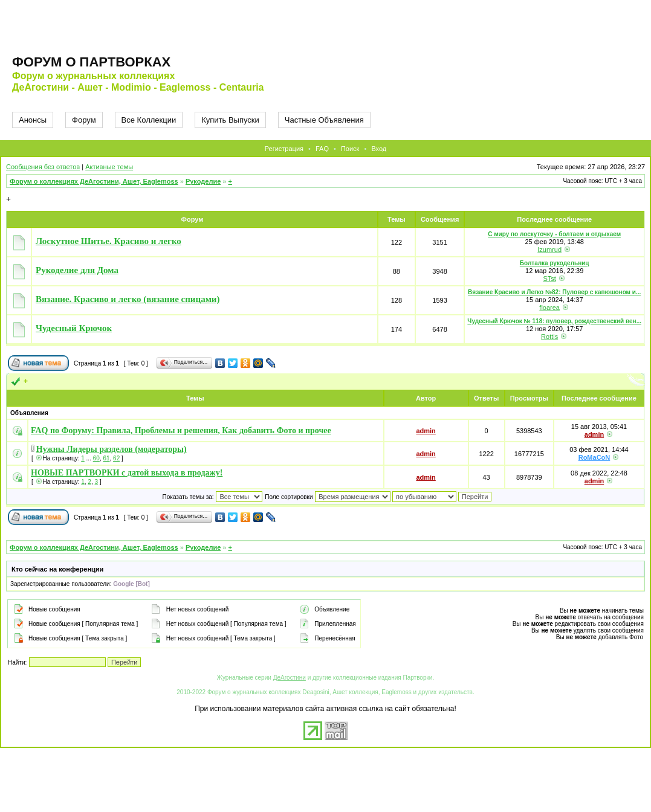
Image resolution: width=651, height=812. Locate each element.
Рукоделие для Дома (77, 270)
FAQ (322, 149)
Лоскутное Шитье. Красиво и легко (108, 241)
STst (549, 279)
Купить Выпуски (230, 120)
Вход (379, 149)
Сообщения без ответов (43, 167)
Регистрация (284, 149)
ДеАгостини (290, 678)
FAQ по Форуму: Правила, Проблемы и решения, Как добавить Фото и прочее (181, 430)
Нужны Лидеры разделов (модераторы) (112, 449)
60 (96, 458)
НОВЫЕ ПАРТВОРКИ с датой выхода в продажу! (127, 473)
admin (426, 431)
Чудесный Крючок (74, 328)
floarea (549, 308)
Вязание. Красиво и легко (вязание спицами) (128, 299)
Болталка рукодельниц (555, 263)
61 (106, 458)
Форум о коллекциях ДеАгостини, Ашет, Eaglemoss (94, 181)
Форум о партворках (91, 62)
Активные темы (109, 167)
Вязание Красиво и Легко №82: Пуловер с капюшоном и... (554, 292)
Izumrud (549, 250)
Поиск (350, 149)
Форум (84, 120)
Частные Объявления (324, 120)
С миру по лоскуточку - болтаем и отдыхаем (554, 234)
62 (116, 458)
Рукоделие (203, 181)
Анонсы (33, 120)
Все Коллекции (149, 120)
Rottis (549, 337)
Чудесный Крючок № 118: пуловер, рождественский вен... (554, 321)
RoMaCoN (594, 457)
